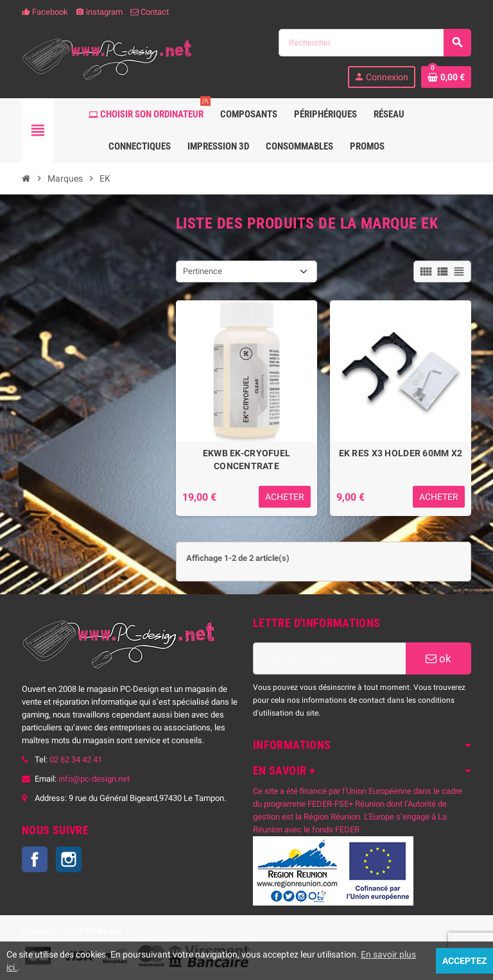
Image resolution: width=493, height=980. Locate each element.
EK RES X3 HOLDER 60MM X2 (401, 453)
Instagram (69, 859)
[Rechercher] (375, 43)
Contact (150, 12)
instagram (99, 12)
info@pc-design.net (94, 779)
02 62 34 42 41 (76, 760)
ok (438, 658)
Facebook (45, 12)
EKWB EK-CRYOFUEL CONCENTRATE (246, 460)
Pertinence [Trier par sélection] (203, 271)
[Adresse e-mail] (329, 658)
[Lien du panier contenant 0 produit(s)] (446, 77)
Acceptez (464, 961)
